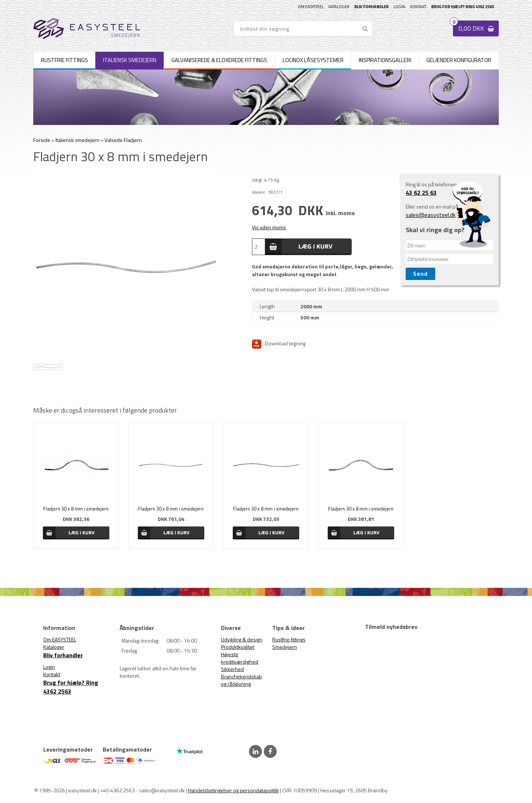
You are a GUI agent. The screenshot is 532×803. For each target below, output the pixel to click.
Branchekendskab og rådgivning (241, 680)
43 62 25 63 (421, 193)
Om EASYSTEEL (311, 7)
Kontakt (418, 7)
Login (399, 7)
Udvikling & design (242, 639)
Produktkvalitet (238, 647)
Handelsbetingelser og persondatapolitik (233, 790)
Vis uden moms (269, 227)
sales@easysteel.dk (431, 215)
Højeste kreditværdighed (240, 658)
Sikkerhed (232, 669)
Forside (42, 140)
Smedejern (285, 647)
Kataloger (339, 7)
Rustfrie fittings (289, 639)
